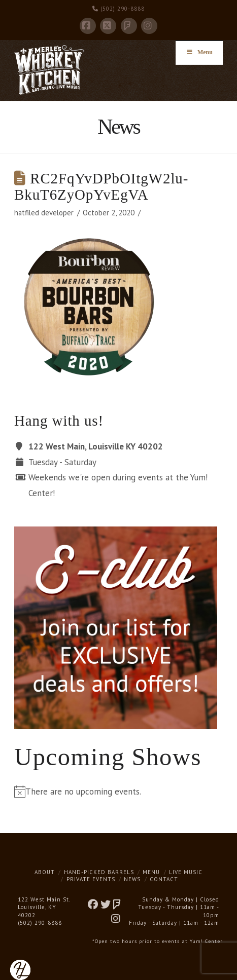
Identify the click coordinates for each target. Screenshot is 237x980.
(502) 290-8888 (118, 9)
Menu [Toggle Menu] (199, 52)
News (132, 879)
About (45, 872)
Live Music (186, 872)
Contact (164, 879)
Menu (151, 872)
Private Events (91, 879)
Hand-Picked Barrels (99, 872)
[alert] (118, 792)
